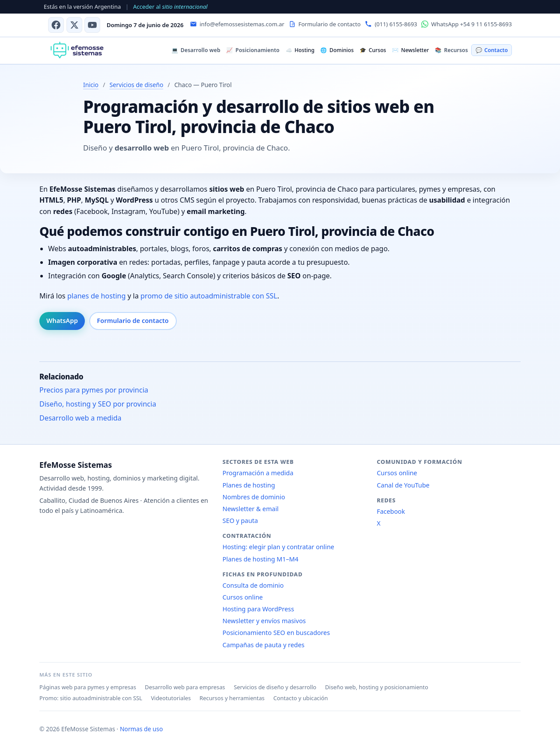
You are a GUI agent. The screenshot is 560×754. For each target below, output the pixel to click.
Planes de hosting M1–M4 (261, 559)
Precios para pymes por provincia (94, 390)
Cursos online (243, 597)
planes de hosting (97, 296)
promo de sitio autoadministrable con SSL (209, 296)
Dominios (337, 50)
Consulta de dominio (253, 585)
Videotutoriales (171, 698)
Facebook (391, 511)
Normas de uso (141, 729)
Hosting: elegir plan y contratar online (278, 547)
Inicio (91, 85)
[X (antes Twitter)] (74, 25)
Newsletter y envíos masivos (264, 621)
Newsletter (410, 50)
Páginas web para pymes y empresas (88, 687)
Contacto (492, 50)
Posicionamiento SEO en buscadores (276, 633)
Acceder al (170, 7)
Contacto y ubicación (301, 698)
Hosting (300, 50)
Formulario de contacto (133, 321)
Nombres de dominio (254, 497)
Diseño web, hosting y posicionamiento (377, 687)
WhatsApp (62, 321)
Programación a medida (258, 473)
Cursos (373, 50)
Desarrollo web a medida (80, 418)
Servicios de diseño (136, 85)
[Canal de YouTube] (92, 25)
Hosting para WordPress (259, 609)
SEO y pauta (240, 521)
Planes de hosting (249, 485)
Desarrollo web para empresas (185, 687)
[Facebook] (56, 25)
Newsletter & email (251, 509)
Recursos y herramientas (232, 698)
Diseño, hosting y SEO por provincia (98, 404)
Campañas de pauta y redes (264, 645)
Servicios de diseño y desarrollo (275, 687)
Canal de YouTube (403, 485)
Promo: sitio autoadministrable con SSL (91, 698)
